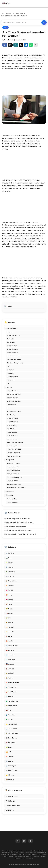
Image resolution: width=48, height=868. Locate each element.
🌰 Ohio (9, 710)
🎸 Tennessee (11, 743)
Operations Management (14, 484)
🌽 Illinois (9, 609)
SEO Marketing (11, 415)
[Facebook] (18, 841)
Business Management (13, 463)
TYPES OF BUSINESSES (19, 14)
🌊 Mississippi (11, 660)
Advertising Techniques (14, 456)
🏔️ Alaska (9, 558)
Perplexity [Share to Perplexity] (15, 45)
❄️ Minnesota (11, 655)
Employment (9, 495)
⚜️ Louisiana (10, 632)
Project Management (13, 467)
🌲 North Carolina (12, 701)
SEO (8, 408)
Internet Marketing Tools (14, 394)
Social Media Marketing (14, 401)
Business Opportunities (14, 335)
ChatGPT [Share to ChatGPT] (10, 45)
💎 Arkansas (10, 567)
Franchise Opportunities (14, 359)
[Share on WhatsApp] (31, 45)
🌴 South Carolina (12, 733)
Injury (5, 28)
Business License (12, 346)
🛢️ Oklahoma (10, 715)
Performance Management (15, 477)
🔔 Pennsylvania (11, 724)
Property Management (13, 470)
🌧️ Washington (11, 766)
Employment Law (12, 499)
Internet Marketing (12, 391)
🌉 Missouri (10, 664)
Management (10, 460)
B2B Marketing (11, 429)
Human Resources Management (16, 488)
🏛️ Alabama (10, 553)
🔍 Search (44, 23)
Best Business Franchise (14, 356)
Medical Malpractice (13, 806)
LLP (8, 384)
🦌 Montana (10, 669)
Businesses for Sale (13, 353)
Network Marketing (12, 422)
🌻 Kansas (9, 622)
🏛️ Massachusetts (12, 646)
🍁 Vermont (10, 757)
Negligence (10, 810)
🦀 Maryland (10, 641)
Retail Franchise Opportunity (15, 363)
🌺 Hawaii (9, 599)
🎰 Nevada (10, 678)
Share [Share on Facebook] (4, 45)
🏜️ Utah (9, 752)
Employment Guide (12, 502)
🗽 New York (10, 696)
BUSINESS (9, 14)
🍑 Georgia (10, 595)
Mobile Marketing (12, 436)
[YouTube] (31, 841)
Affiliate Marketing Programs (15, 442)
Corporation (10, 370)
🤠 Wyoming (10, 780)
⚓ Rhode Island (11, 729)
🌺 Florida (9, 590)
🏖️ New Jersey (11, 687)
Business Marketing (13, 418)
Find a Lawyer (11, 801)
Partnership (10, 373)
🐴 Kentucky (10, 627)
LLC (8, 366)
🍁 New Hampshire (12, 683)
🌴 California (10, 572)
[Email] (36, 45)
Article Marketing (12, 432)
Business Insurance (13, 349)
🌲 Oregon (9, 720)
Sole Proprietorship (13, 377)
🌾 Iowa (9, 618)
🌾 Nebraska (10, 673)
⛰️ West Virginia (11, 770)
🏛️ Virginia (10, 761)
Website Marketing (12, 398)
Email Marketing (12, 405)
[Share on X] (21, 45)
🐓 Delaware (10, 586)
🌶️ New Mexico (11, 692)
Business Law (10, 491)
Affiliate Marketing (12, 439)
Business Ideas (11, 332)
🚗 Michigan (10, 650)
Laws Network (9, 40)
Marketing (9, 387)
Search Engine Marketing (14, 411)
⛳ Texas (9, 747)
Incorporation (11, 342)
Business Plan (11, 339)
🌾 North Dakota (11, 706)
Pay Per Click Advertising (14, 449)
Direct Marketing (12, 425)
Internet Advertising (13, 446)
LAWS (3, 14)
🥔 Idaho (9, 604)
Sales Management (12, 481)
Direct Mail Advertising (13, 453)
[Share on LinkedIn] (26, 45)
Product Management (13, 474)
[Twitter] (24, 841)
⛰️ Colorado (10, 576)
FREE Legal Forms (12, 796)
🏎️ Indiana (9, 613)
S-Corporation (11, 380)
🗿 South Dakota (11, 738)
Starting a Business (12, 328)
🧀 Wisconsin (10, 775)
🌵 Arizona (10, 562)
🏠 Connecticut (11, 581)
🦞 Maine (9, 636)
